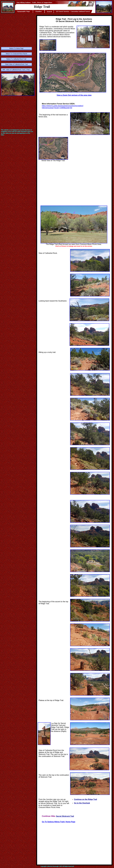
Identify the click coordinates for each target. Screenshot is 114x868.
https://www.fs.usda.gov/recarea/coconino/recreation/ (63, 106)
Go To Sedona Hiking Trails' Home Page (59, 822)
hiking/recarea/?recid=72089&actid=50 (57, 108)
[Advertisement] (18, 29)
